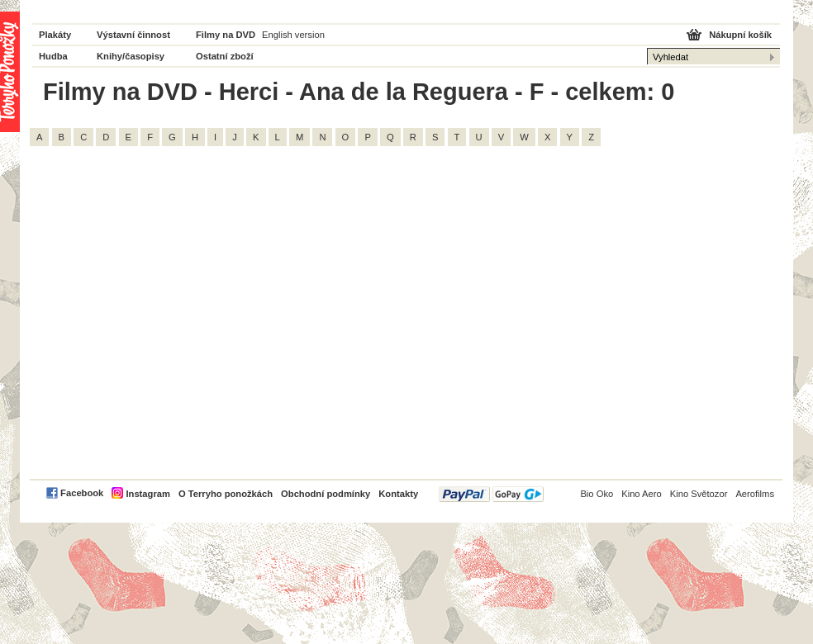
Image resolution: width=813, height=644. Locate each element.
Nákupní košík (740, 35)
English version (293, 35)
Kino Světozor (699, 494)
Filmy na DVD (226, 35)
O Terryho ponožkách (226, 494)
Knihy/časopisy (131, 56)
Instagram (147, 494)
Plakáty (55, 35)
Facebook (82, 493)
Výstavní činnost (133, 35)
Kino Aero (642, 494)
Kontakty (398, 494)
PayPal (491, 494)
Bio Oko (597, 494)
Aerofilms (755, 494)
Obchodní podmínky (326, 494)
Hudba (53, 56)
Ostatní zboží (225, 56)
